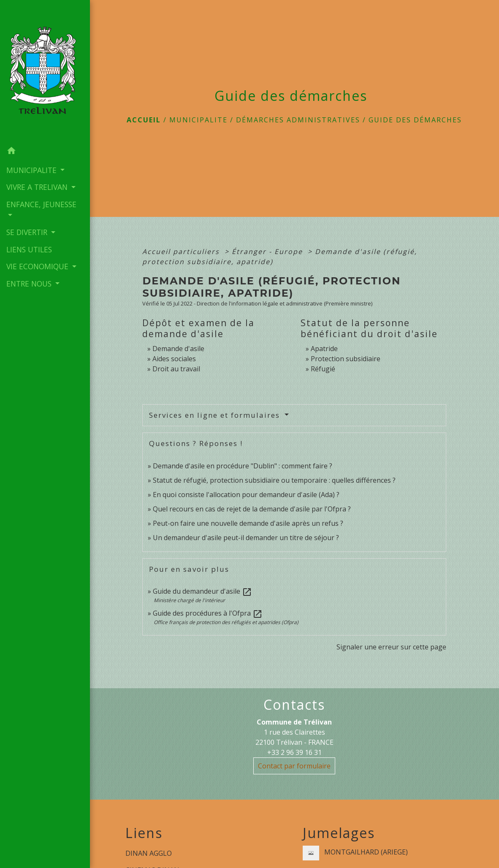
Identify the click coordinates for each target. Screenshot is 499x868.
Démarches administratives (298, 120)
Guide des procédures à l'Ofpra (208, 613)
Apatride (324, 349)
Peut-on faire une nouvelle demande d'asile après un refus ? (248, 523)
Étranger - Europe (268, 251)
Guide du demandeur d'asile (202, 591)
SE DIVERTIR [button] (28, 232)
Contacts (294, 705)
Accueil (144, 120)
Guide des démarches (415, 120)
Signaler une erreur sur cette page (391, 647)
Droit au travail (176, 369)
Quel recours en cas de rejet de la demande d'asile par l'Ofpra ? (252, 509)
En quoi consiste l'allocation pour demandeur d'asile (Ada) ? (246, 495)
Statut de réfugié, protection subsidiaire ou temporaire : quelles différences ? (274, 480)
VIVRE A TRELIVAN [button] (38, 187)
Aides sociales (174, 359)
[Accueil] (45, 71)
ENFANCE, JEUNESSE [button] (41, 204)
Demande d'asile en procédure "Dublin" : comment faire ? (243, 466)
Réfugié (323, 369)
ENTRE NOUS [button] (30, 284)
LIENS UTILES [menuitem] (29, 249)
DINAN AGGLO (149, 853)
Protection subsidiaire (346, 359)
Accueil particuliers (182, 251)
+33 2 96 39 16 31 (294, 752)
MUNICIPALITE (198, 120)
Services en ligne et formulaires (216, 415)
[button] (45, 152)
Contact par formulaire (294, 766)
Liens (144, 833)
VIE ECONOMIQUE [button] (38, 266)
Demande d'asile (178, 349)
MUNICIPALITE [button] (33, 170)
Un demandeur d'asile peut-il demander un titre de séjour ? (246, 538)
